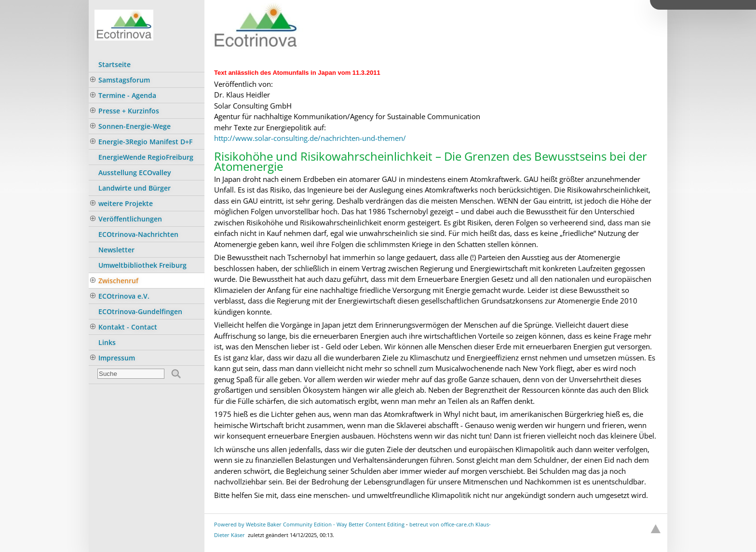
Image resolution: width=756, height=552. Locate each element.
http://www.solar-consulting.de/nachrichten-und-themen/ (310, 138)
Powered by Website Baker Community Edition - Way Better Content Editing (309, 524)
